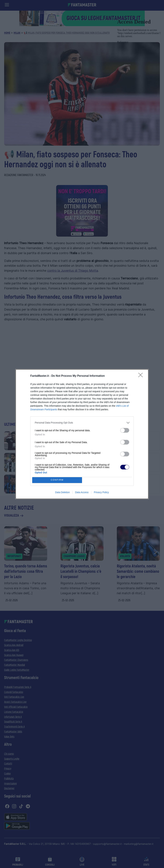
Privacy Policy (101, 492)
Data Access (82, 492)
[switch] (125, 430)
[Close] (142, 376)
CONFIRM (57, 480)
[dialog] (82, 434)
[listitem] (82, 423)
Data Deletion (62, 492)
